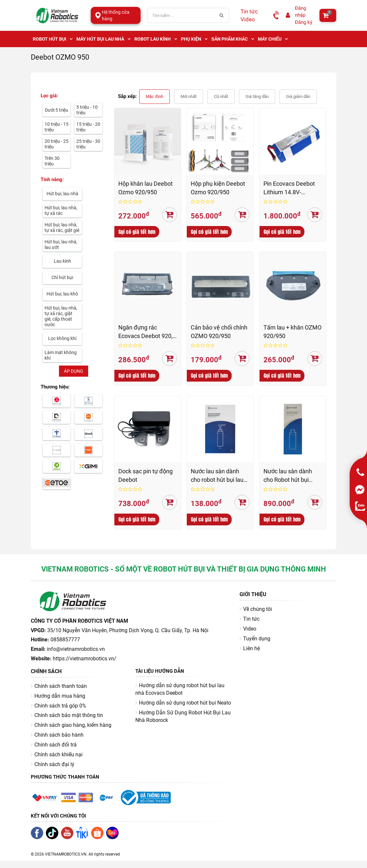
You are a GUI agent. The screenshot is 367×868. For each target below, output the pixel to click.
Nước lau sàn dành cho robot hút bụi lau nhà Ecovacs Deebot (217, 476)
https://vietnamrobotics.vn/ (85, 659)
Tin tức (249, 11)
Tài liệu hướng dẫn (160, 671)
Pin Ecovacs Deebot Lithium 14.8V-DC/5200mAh (289, 188)
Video (248, 19)
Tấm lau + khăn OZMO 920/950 (292, 332)
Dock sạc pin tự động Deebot (145, 475)
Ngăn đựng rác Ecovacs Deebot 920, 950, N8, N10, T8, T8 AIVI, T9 (145, 332)
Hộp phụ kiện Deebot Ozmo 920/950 (218, 188)
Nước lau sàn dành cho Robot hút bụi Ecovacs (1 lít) (288, 476)
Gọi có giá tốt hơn (137, 232)
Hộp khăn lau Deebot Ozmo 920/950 (145, 188)
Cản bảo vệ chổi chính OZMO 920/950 (219, 332)
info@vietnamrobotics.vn (76, 649)
